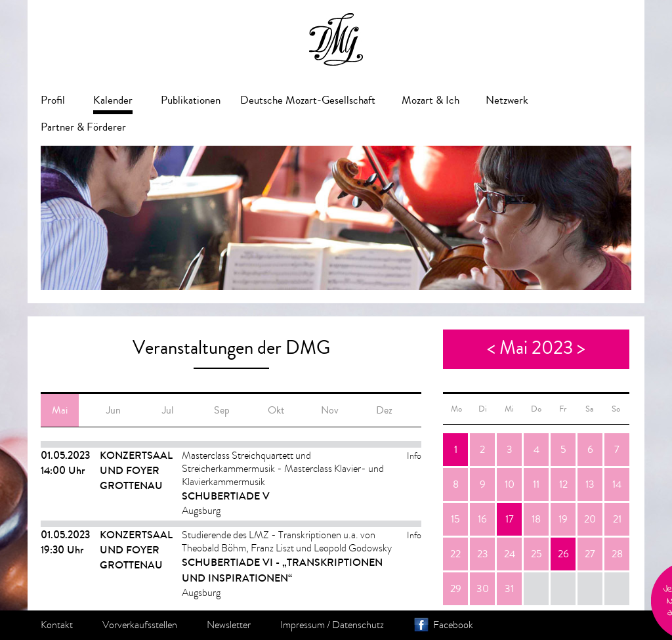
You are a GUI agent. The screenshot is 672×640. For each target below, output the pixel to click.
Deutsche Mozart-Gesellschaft (308, 100)
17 (510, 519)
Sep (222, 410)
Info (414, 456)
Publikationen (191, 100)
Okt (276, 410)
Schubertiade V (226, 496)
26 (563, 554)
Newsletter (229, 625)
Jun (114, 410)
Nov (330, 410)
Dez (384, 410)
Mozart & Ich (430, 100)
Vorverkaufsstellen (140, 625)
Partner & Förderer (83, 127)
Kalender (113, 100)
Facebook (453, 625)
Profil (53, 100)
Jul (168, 410)
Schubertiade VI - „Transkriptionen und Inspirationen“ (282, 570)
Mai (60, 410)
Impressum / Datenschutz (332, 625)
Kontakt (57, 625)
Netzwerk (507, 100)
